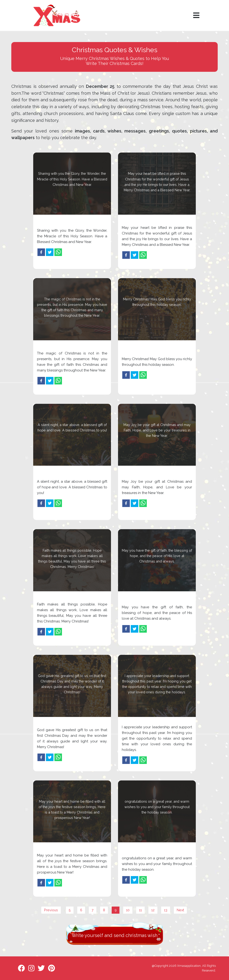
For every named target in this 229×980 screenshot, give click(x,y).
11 (140, 910)
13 (166, 910)
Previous (51, 910)
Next (180, 910)
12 (153, 910)
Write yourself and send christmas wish (114, 935)
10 (128, 910)
